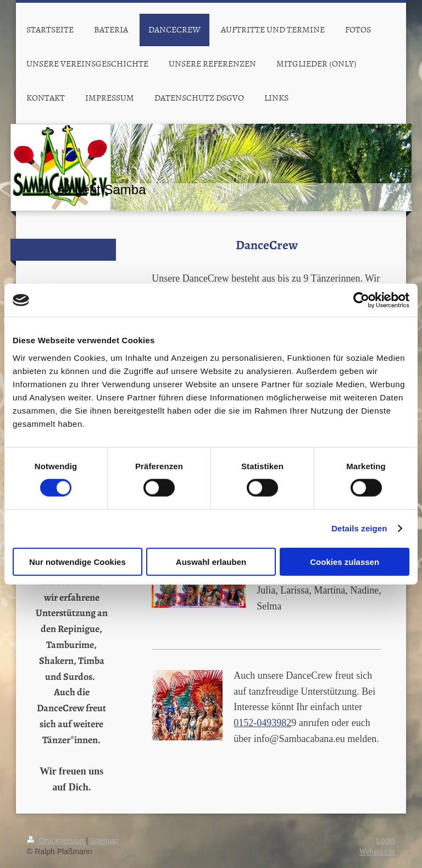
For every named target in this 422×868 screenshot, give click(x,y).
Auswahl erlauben (211, 561)
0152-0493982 (262, 723)
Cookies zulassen (345, 561)
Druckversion (56, 840)
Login (386, 840)
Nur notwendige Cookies (77, 561)
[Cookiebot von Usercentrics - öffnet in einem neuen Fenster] (361, 300)
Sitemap (104, 840)
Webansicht (377, 852)
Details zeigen (359, 528)
